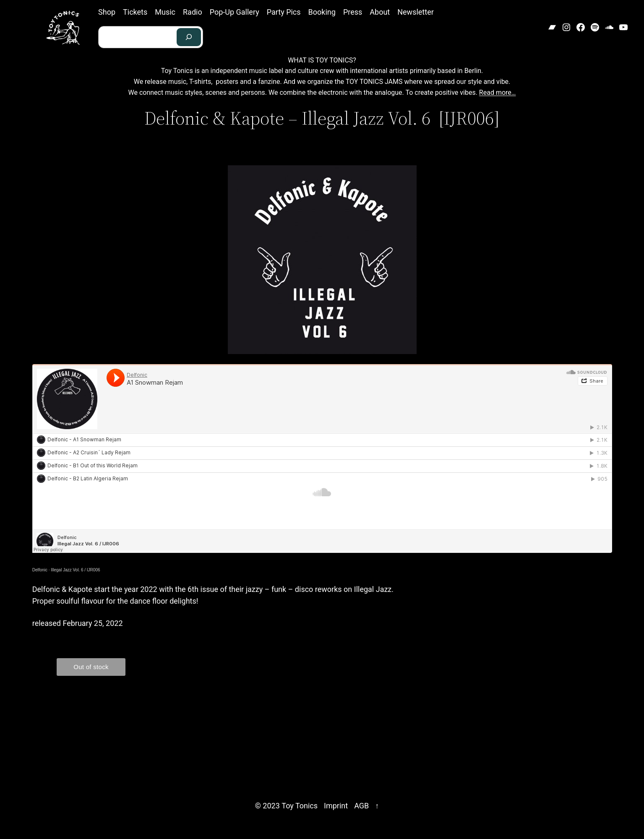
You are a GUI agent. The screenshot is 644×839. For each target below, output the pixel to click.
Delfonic (40, 570)
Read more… (498, 92)
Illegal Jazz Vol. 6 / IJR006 (75, 570)
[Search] (189, 37)
